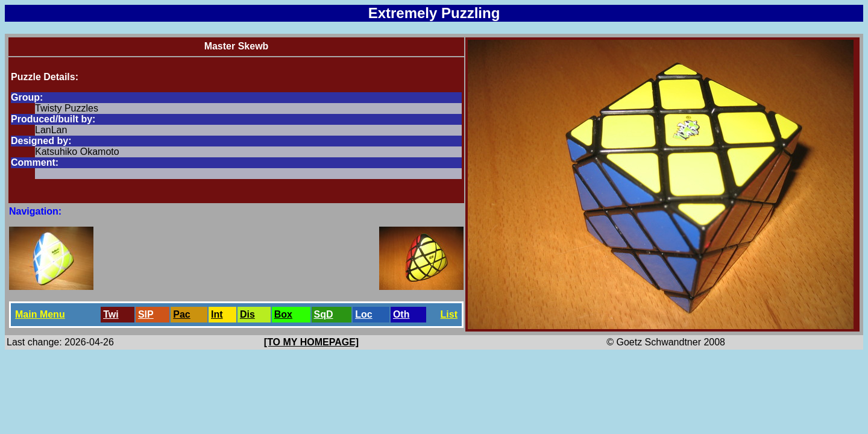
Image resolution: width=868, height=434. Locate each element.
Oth (401, 314)
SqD (324, 314)
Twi (111, 314)
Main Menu (40, 314)
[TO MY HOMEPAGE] (311, 342)
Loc (363, 314)
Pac (181, 314)
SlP (146, 314)
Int (217, 314)
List (449, 314)
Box (283, 314)
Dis (247, 314)
